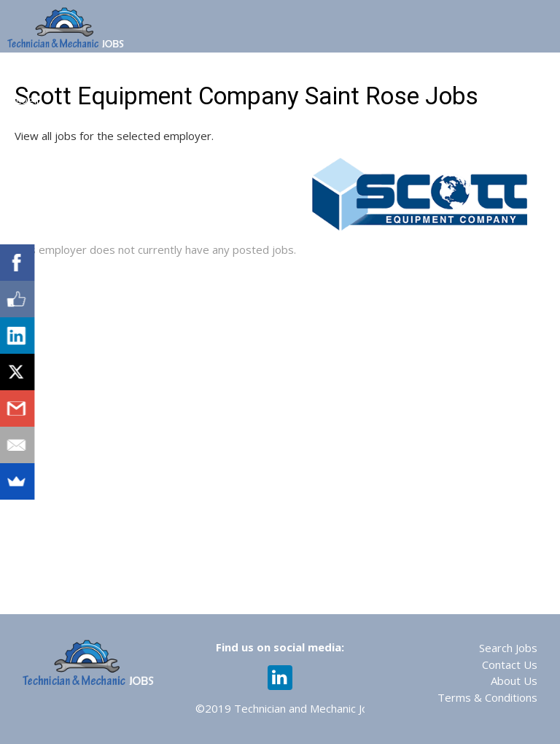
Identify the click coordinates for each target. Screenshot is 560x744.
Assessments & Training (355, 71)
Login (29, 99)
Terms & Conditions (487, 697)
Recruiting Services (486, 71)
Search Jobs (508, 648)
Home (31, 71)
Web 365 (249, 71)
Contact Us (510, 664)
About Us (514, 681)
